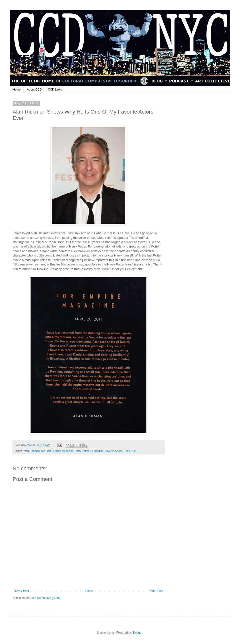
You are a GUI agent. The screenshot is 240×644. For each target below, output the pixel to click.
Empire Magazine (63, 451)
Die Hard (46, 451)
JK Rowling (97, 451)
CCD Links (55, 90)
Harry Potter (82, 451)
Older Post (156, 591)
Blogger (137, 633)
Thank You (130, 451)
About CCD (34, 90)
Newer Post (21, 591)
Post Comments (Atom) (45, 598)
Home (17, 90)
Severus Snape (114, 451)
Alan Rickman (32, 451)
